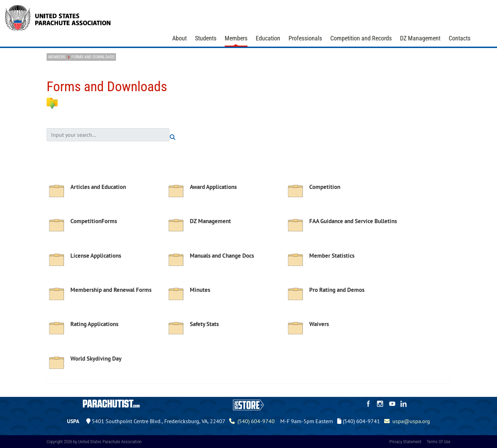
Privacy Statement (405, 442)
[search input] (108, 135)
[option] (106, 197)
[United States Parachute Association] (58, 17)
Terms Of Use (438, 442)
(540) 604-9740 (252, 421)
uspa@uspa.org (407, 421)
